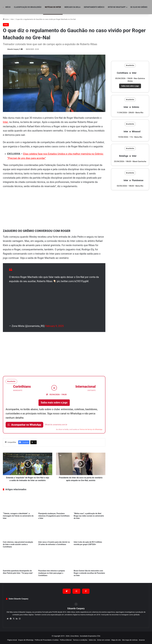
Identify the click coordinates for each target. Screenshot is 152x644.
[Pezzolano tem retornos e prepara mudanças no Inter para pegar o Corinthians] (54, 559)
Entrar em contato (104, 639)
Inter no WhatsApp (117, 7)
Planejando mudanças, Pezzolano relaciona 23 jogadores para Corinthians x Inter (54, 515)
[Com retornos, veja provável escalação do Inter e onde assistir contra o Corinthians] (19, 530)
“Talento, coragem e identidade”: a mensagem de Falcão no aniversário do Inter (18, 515)
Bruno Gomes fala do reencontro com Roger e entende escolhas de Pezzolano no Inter (89, 573)
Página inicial (12, 639)
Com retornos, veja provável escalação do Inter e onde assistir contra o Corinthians (18, 544)
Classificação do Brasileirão (28, 7)
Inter (12, 19)
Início (8, 7)
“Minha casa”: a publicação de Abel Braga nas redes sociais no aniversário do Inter (89, 515)
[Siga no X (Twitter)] (67, 591)
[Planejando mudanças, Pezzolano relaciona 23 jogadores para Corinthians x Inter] (54, 502)
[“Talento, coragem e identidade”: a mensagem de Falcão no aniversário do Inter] (19, 502)
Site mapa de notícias (130, 639)
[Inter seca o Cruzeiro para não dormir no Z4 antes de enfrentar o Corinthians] (54, 530)
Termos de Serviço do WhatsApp (91, 429)
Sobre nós (92, 639)
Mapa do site (116, 639)
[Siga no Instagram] (76, 591)
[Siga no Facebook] (86, 591)
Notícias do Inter (53, 7)
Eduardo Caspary (13, 49)
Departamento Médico (94, 7)
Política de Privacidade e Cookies (47, 639)
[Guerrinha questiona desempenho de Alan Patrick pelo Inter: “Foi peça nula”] (19, 559)
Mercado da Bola (72, 7)
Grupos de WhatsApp (26, 639)
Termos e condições (80, 639)
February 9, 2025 (54, 326)
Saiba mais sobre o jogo (54, 402)
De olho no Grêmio (139, 7)
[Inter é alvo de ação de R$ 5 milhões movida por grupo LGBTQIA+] (90, 530)
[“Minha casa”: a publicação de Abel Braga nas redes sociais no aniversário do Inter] (90, 502)
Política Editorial (66, 639)
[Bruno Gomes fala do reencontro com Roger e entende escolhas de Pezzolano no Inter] (90, 559)
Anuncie (142, 639)
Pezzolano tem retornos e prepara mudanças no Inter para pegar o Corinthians (51, 573)
